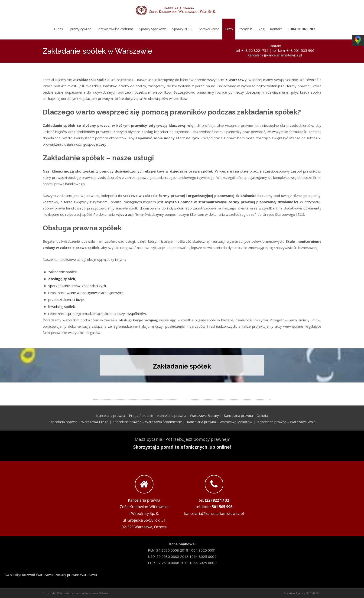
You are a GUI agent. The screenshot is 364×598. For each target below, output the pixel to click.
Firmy (229, 29)
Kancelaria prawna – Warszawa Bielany (188, 415)
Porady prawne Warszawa (76, 575)
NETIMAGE (312, 593)
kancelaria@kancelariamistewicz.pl (275, 55)
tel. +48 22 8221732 (252, 50)
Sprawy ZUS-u (183, 29)
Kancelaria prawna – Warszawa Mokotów (220, 422)
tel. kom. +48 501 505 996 (293, 50)
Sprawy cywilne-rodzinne (115, 29)
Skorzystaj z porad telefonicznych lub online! (182, 447)
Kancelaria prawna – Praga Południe (125, 415)
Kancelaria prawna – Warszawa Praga (78, 422)
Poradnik (245, 29)
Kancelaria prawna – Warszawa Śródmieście (147, 422)
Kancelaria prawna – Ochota (246, 415)
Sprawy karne (209, 29)
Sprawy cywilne (80, 29)
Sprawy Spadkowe (153, 29)
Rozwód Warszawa (37, 575)
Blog (261, 29)
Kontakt (276, 29)
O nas (58, 29)
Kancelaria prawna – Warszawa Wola (286, 422)
